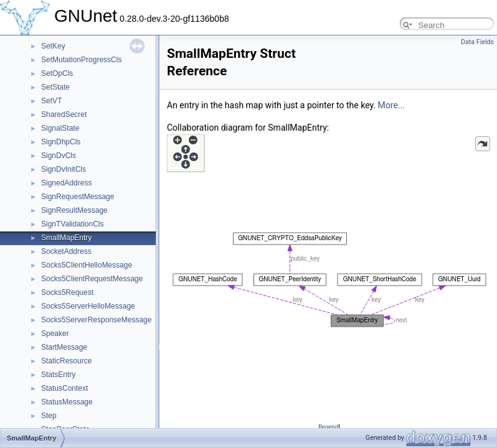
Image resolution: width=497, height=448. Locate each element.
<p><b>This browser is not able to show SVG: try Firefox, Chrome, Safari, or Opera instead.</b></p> (329, 277)
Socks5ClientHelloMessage (87, 265)
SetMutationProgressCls (81, 60)
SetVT (51, 101)
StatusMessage (67, 402)
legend (329, 427)
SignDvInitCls (64, 169)
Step (49, 416)
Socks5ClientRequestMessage (92, 279)
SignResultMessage (74, 210)
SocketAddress (66, 251)
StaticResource (66, 361)
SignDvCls (59, 156)
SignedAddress (66, 183)
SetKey (53, 46)
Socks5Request (67, 292)
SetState (55, 87)
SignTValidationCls (73, 224)
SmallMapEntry (66, 238)
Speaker (55, 334)
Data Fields (477, 42)
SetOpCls (57, 73)
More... (391, 105)
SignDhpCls (61, 142)
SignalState (60, 128)
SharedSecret (64, 114)
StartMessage (64, 347)
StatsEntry (58, 375)
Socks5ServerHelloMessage (88, 306)
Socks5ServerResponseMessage (96, 320)
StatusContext (64, 388)
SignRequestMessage (78, 197)
